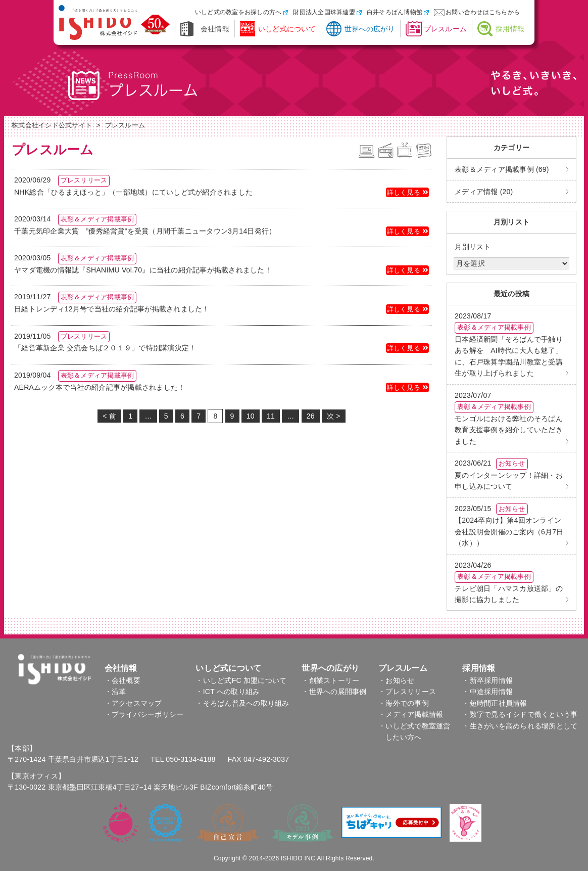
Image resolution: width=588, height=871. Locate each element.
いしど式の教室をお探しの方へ (238, 12)
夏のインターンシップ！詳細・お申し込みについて (509, 474)
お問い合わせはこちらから (483, 12)
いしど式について (287, 29)
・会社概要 (122, 680)
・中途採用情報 (487, 692)
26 (311, 416)
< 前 (109, 416)
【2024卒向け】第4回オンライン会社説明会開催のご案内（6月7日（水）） (509, 525)
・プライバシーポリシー (144, 714)
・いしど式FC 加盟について (241, 680)
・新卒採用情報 (487, 680)
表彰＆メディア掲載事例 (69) (502, 169)
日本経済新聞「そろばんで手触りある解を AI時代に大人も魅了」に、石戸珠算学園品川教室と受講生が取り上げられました (509, 345)
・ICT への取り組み (228, 692)
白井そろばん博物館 (395, 12)
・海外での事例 (404, 703)
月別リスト (473, 247)
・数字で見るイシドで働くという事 (520, 714)
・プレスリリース (407, 692)
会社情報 (215, 29)
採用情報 (510, 29)
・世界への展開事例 (334, 692)
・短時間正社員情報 (495, 703)
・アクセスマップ (133, 703)
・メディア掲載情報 (411, 714)
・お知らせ (396, 680)
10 (251, 416)
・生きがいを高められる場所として (520, 726)
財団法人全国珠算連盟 (324, 12)
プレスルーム (446, 29)
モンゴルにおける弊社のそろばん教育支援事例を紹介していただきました (509, 418)
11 (271, 416)
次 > (334, 416)
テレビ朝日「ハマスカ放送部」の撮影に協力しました (509, 583)
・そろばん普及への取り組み (242, 703)
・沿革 (115, 692)
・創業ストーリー (330, 680)
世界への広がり (370, 29)
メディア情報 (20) (484, 192)
